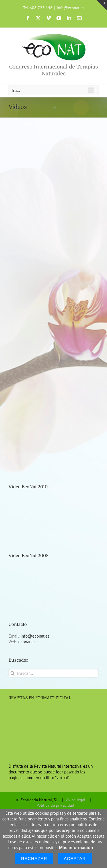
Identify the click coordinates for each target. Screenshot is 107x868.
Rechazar (34, 858)
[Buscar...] (53, 673)
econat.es (27, 642)
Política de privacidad (55, 805)
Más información (76, 848)
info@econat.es (70, 8)
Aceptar (75, 858)
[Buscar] (13, 673)
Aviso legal (76, 800)
